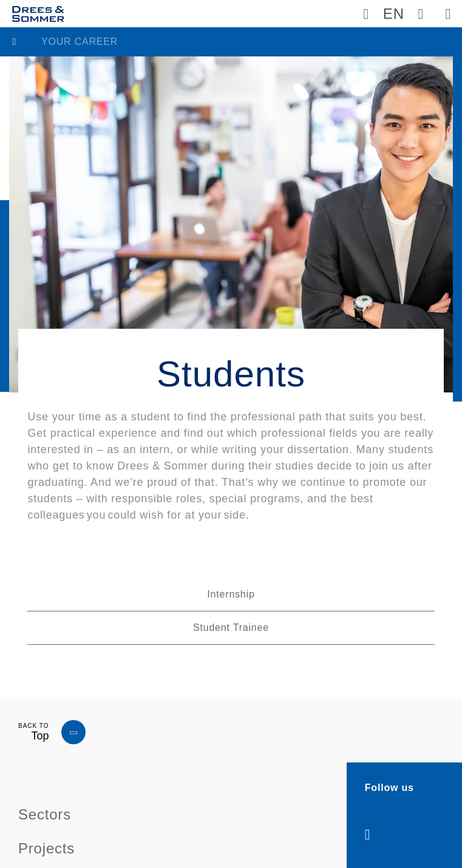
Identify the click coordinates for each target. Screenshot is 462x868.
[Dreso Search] (421, 14)
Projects (46, 848)
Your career (80, 42)
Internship (231, 594)
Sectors (45, 814)
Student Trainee (231, 627)
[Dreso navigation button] (448, 14)
